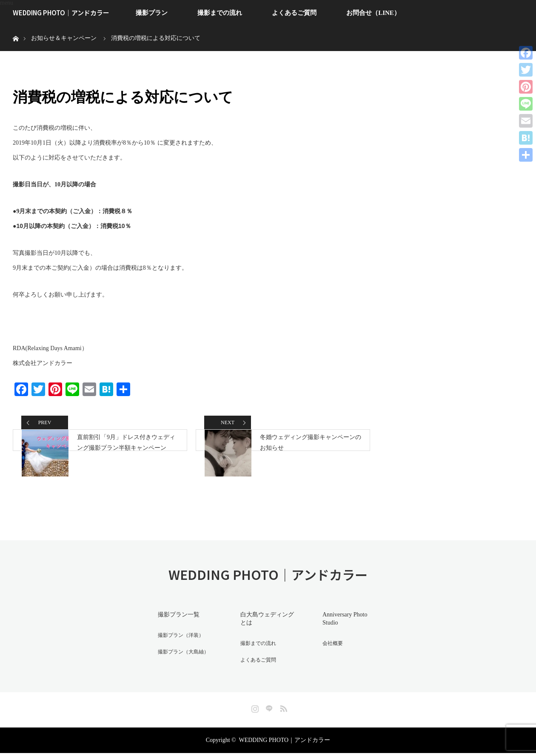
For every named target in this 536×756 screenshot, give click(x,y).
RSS (282, 710)
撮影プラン (152, 13)
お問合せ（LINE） (373, 13)
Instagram (254, 710)
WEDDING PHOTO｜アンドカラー (61, 13)
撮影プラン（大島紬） (180, 664)
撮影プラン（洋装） (177, 649)
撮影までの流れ (220, 13)
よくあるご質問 (294, 13)
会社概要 (326, 649)
